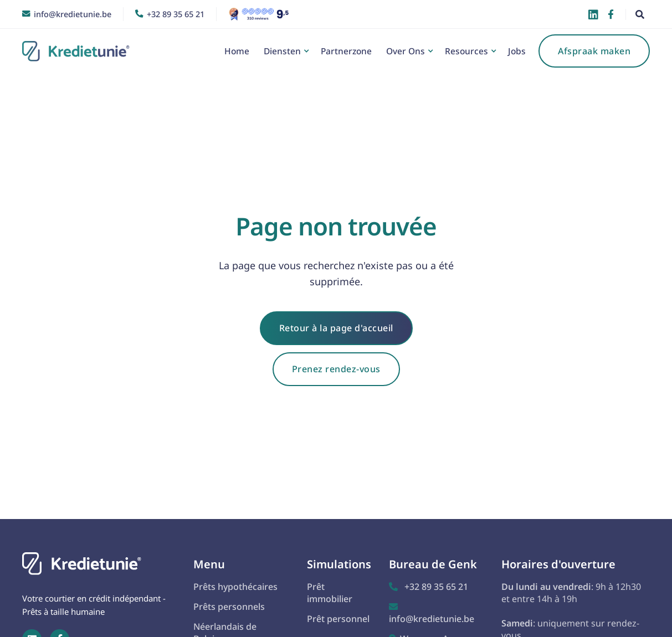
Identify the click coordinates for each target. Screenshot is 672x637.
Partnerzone (346, 51)
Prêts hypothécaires (235, 587)
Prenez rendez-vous (336, 369)
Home (237, 51)
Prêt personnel (338, 619)
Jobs (517, 51)
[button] (285, 51)
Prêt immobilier (330, 593)
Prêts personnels (229, 607)
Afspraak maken (594, 51)
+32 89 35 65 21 (429, 587)
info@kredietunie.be (432, 613)
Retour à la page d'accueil (336, 328)
